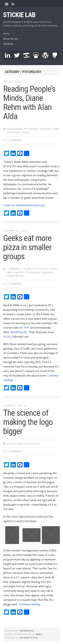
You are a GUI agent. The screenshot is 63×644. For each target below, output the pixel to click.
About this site (11, 39)
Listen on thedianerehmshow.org (24, 205)
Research (46, 129)
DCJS (36, 269)
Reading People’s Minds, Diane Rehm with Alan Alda (29, 103)
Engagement (15, 129)
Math (10, 272)
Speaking (8, 44)
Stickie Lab (19, 15)
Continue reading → (31, 604)
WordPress (27, 631)
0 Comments (15, 140)
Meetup (19, 272)
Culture (27, 269)
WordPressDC (16, 276)
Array (39, 634)
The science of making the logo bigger (28, 422)
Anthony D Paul (29, 638)
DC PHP (24, 328)
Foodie (53, 269)
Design (11, 444)
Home (6, 34)
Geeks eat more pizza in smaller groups (27, 247)
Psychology (31, 129)
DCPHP (44, 269)
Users (26, 132)
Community (14, 269)
